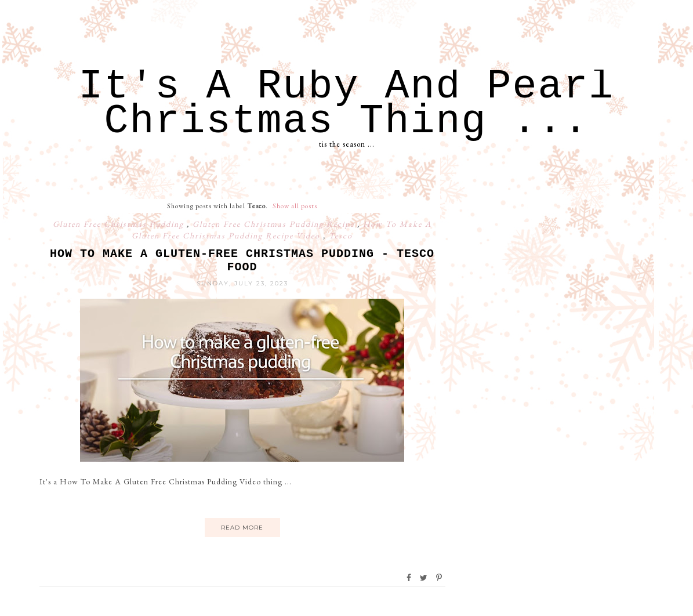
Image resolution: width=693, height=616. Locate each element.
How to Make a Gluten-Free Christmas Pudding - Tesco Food (242, 260)
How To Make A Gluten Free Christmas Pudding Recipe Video (282, 230)
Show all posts (295, 206)
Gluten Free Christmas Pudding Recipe (275, 224)
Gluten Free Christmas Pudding (120, 224)
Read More (242, 528)
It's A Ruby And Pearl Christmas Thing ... (346, 104)
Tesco (341, 235)
